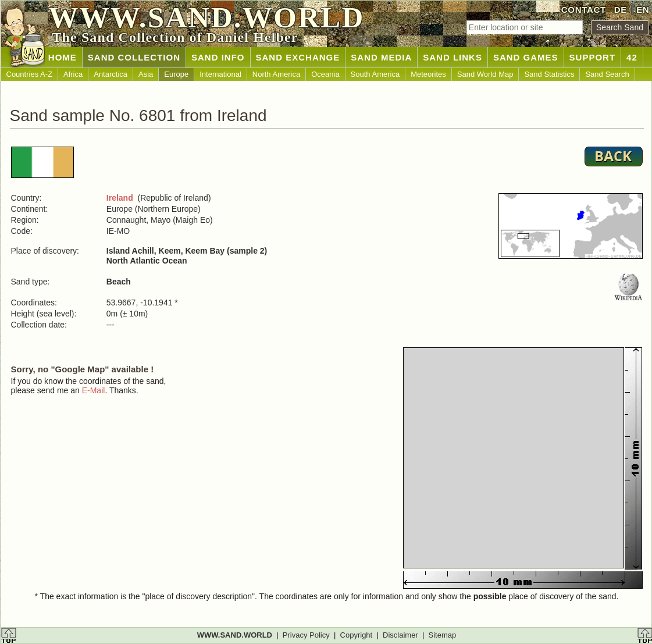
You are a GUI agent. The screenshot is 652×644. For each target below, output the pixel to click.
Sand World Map (485, 74)
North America (276, 74)
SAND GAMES (526, 57)
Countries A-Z (29, 74)
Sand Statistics (549, 74)
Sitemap (443, 635)
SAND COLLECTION (134, 57)
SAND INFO (218, 57)
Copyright (357, 635)
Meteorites (428, 74)
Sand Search (607, 74)
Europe (176, 74)
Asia (146, 74)
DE (621, 10)
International (220, 74)
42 (632, 57)
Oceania (325, 74)
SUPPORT (593, 57)
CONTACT (584, 10)
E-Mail (94, 390)
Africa (73, 74)
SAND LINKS (453, 57)
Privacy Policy (306, 635)
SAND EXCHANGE (298, 57)
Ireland (120, 198)
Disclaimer (400, 635)
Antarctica (111, 74)
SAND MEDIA (381, 57)
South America (375, 74)
